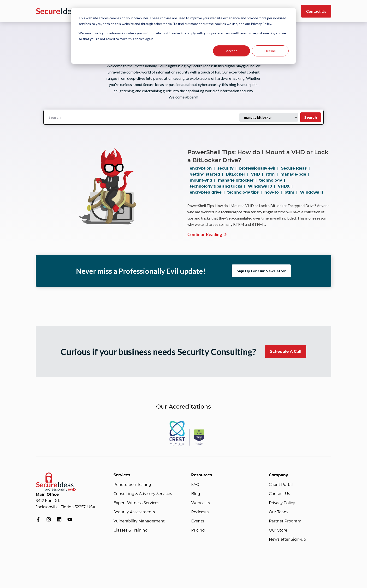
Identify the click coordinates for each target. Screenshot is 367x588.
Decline (270, 51)
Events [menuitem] (198, 521)
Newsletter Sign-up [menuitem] (287, 539)
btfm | (292, 192)
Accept (231, 51)
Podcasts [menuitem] (200, 512)
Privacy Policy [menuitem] (282, 503)
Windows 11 (312, 192)
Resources (202, 475)
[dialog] (183, 36)
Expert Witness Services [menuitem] (136, 503)
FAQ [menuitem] (195, 485)
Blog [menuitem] (196, 494)
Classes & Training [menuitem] (131, 530)
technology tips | (246, 192)
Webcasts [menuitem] (201, 503)
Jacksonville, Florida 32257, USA (66, 507)
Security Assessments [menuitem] (134, 512)
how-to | (274, 192)
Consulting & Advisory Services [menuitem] (143, 494)
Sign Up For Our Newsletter (261, 271)
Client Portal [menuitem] (281, 485)
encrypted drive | (208, 192)
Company (278, 475)
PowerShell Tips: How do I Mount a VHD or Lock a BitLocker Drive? (258, 156)
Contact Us (316, 11)
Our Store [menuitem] (278, 530)
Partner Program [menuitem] (285, 521)
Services (122, 475)
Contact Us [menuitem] (279, 494)
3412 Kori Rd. (48, 501)
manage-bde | (296, 174)
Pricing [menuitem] (198, 530)
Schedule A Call (286, 352)
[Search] (142, 117)
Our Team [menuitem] (278, 512)
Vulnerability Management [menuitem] (139, 521)
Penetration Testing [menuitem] (132, 485)
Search (311, 117)
